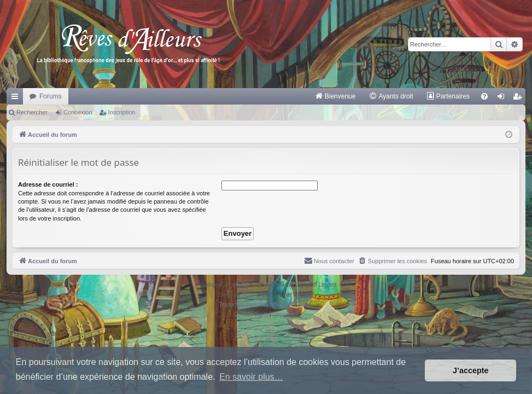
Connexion (78, 112)
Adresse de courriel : (48, 184)
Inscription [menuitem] (520, 99)
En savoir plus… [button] (251, 377)
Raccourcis (17, 99)
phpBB (241, 285)
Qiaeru (305, 305)
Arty (247, 295)
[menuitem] (335, 96)
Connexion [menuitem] (503, 99)
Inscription (122, 112)
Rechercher (32, 112)
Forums (51, 96)
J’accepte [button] (471, 370)
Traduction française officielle (255, 305)
